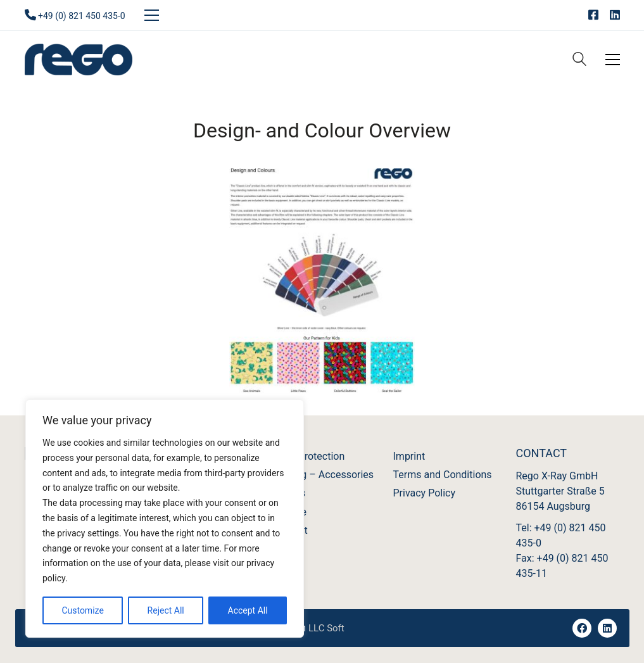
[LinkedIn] (607, 628)
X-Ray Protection (308, 456)
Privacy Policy (425, 493)
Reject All (166, 610)
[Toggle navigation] (152, 15)
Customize (82, 610)
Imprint (409, 456)
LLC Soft (326, 628)
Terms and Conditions (443, 475)
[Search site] (579, 60)
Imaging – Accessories (322, 475)
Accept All (248, 610)
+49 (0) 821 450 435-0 (82, 16)
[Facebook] (582, 628)
